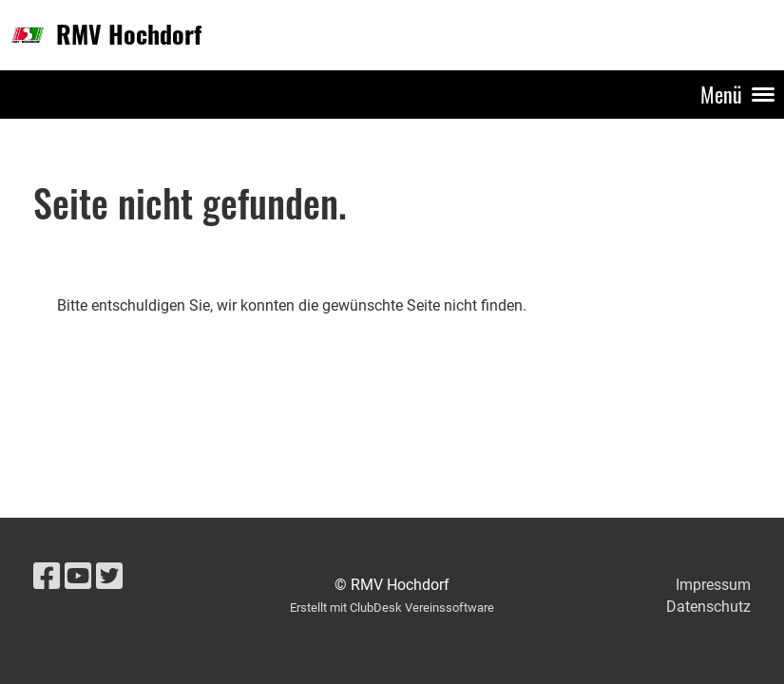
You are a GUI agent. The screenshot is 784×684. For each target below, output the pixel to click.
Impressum (713, 585)
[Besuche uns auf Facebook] (47, 577)
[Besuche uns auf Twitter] (109, 577)
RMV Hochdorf (129, 34)
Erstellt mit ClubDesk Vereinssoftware (392, 608)
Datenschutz (708, 607)
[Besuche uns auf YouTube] (78, 577)
